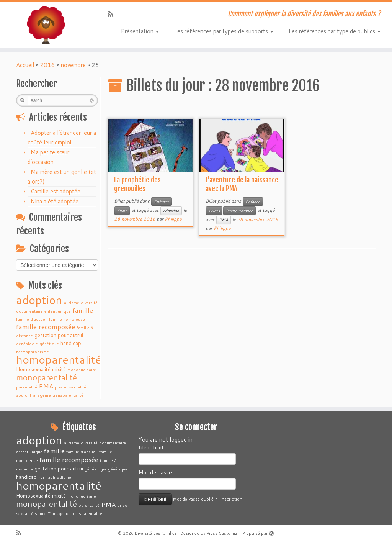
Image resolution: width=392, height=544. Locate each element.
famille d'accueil (32, 319)
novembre (73, 65)
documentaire (29, 311)
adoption (39, 300)
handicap (71, 343)
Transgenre (40, 395)
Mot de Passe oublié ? (195, 499)
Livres (214, 211)
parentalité (27, 387)
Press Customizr (223, 533)
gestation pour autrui (59, 335)
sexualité (78, 387)
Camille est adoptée (56, 191)
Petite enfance (239, 211)
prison (61, 387)
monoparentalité (47, 377)
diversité (89, 302)
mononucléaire (82, 369)
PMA (46, 386)
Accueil (25, 65)
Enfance (161, 202)
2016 (47, 65)
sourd (22, 395)
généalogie (27, 343)
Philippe (173, 219)
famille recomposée (46, 327)
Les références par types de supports (224, 31)
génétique (49, 343)
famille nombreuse (67, 319)
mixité (59, 369)
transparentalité (68, 395)
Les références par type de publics (335, 31)
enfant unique (58, 311)
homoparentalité (59, 359)
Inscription (231, 499)
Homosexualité (33, 369)
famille (83, 310)
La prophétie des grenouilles (137, 184)
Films (122, 211)
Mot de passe (155, 472)
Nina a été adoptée (55, 201)
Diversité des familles (156, 533)
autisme (72, 302)
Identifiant (151, 447)
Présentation (140, 31)
